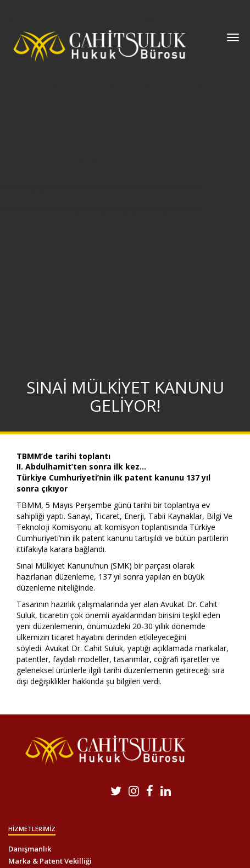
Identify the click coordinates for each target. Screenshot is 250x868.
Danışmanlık (30, 849)
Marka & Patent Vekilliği (50, 861)
